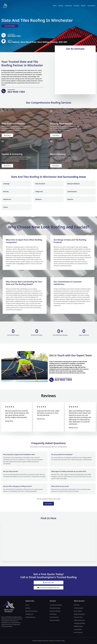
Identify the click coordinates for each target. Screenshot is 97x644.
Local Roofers (91, 6)
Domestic (77, 6)
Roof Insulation (54, 617)
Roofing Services (30, 617)
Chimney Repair (79, 608)
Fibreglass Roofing (79, 623)
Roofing (61, 6)
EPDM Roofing (78, 626)
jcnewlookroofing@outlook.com (48, 588)
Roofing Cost (29, 614)
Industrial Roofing (55, 611)
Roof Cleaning (78, 632)
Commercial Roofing (56, 605)
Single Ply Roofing (79, 614)
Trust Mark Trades (59, 641)
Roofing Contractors (31, 611)
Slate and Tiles (78, 617)
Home (55, 6)
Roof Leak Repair (55, 620)
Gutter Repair (78, 611)
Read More (7, 135)
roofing (85, 247)
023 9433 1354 (48, 583)
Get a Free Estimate (10, 26)
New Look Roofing (9, 70)
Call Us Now (48, 504)
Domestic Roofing (55, 608)
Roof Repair (53, 614)
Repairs (83, 6)
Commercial (68, 6)
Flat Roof (77, 605)
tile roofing (21, 264)
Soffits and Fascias (79, 620)
